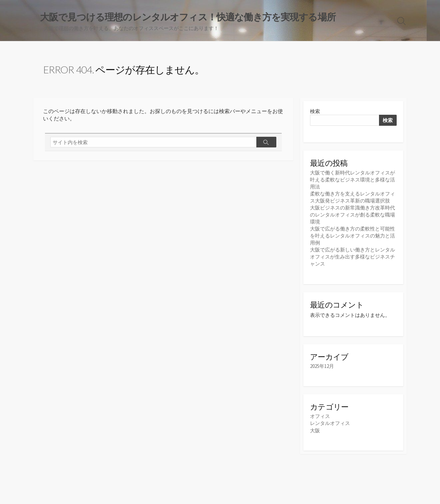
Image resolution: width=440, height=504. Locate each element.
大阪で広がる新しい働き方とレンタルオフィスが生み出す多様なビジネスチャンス (352, 257)
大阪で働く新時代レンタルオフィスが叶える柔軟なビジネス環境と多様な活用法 (352, 180)
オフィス (320, 416)
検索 (315, 111)
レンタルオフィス (330, 423)
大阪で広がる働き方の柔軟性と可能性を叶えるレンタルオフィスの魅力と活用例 (352, 236)
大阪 (315, 430)
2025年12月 (322, 366)
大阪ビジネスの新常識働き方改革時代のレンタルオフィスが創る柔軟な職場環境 (352, 215)
